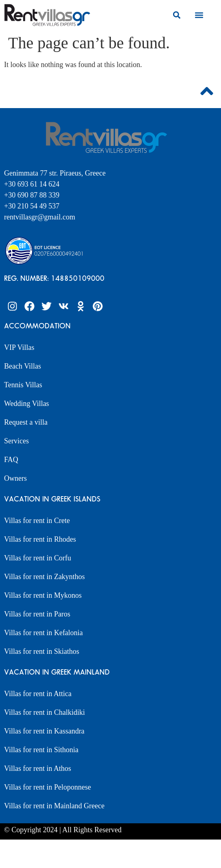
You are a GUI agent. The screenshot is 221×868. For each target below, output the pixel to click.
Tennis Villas (23, 385)
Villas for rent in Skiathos (42, 651)
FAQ (11, 460)
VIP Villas (19, 347)
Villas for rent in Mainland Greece (54, 806)
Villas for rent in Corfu (38, 558)
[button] (177, 15)
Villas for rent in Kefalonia (43, 633)
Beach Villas (23, 366)
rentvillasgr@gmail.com (41, 217)
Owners (15, 478)
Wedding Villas (27, 404)
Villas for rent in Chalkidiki (44, 712)
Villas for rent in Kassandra (44, 731)
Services (16, 441)
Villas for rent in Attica (38, 694)
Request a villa (26, 422)
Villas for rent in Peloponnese (48, 787)
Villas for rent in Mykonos (43, 595)
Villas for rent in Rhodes (40, 539)
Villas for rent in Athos (38, 768)
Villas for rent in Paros (37, 614)
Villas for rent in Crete (37, 521)
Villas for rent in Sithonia (41, 750)
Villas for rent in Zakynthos (44, 577)
